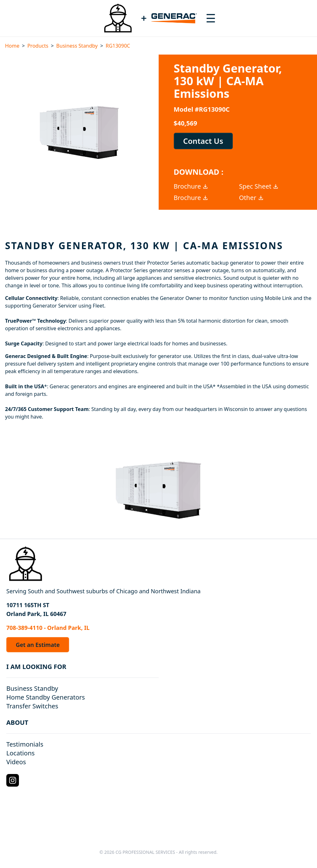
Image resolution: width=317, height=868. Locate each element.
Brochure (191, 186)
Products (38, 46)
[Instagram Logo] (13, 780)
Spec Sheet (259, 186)
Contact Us (203, 141)
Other (252, 198)
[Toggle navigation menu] (211, 18)
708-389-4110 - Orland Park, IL (48, 628)
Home (12, 46)
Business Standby (77, 46)
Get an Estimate (38, 645)
